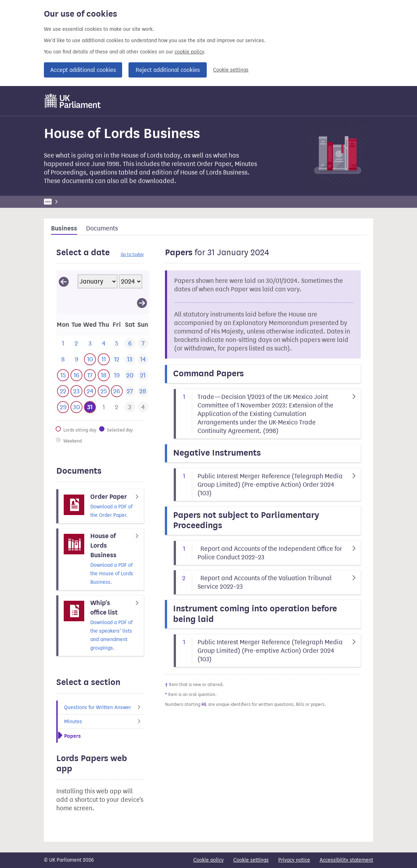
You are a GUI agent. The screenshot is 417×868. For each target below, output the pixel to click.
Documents (102, 228)
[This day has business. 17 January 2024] (90, 375)
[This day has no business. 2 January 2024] (76, 344)
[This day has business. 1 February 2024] (104, 407)
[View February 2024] (142, 303)
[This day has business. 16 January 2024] (76, 375)
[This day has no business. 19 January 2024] (117, 375)
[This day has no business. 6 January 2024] (130, 344)
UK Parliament (60, 202)
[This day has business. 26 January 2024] (117, 391)
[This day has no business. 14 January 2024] (143, 359)
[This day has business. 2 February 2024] (117, 407)
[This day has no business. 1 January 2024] (63, 344)
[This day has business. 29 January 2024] (63, 407)
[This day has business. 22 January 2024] (63, 391)
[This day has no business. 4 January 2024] (104, 344)
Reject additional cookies (168, 70)
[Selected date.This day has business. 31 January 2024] (90, 407)
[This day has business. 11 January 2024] (104, 359)
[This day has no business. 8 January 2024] (63, 359)
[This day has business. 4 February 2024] (143, 407)
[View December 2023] (64, 281)
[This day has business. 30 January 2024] (76, 407)
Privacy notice (294, 860)
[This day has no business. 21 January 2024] (143, 375)
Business (96, 202)
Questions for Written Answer (104, 707)
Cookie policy (208, 860)
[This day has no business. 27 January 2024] (130, 391)
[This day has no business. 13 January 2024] (130, 359)
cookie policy (189, 52)
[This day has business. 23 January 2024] (76, 391)
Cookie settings (231, 70)
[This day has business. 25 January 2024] (104, 391)
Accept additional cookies (83, 70)
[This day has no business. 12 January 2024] (117, 359)
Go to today (132, 254)
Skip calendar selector (56, 270)
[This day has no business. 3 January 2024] (90, 344)
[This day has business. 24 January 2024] (90, 391)
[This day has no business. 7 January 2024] (143, 344)
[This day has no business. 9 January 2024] (76, 359)
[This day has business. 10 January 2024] (90, 359)
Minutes (104, 722)
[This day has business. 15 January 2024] (63, 375)
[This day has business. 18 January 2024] (104, 375)
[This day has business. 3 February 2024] (130, 407)
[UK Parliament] (73, 101)
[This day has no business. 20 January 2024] (130, 375)
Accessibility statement (346, 860)
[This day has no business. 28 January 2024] (143, 391)
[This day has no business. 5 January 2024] (117, 344)
